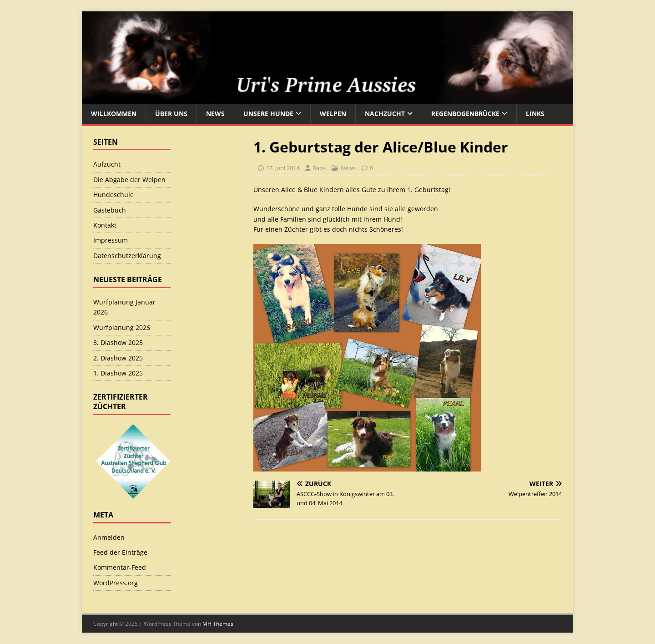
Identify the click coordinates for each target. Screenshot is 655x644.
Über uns (171, 114)
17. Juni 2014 (283, 168)
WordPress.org (116, 583)
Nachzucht (385, 114)
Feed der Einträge (120, 552)
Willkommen (114, 114)
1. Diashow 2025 (118, 373)
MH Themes (218, 624)
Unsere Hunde (268, 114)
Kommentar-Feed (120, 567)
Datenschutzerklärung (127, 256)
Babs (319, 168)
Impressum (111, 240)
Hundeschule (113, 195)
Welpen (333, 114)
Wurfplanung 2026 (122, 327)
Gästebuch (110, 210)
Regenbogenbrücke (465, 114)
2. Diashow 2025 (118, 358)
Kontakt (105, 225)
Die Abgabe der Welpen (129, 180)
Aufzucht (107, 164)
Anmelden (109, 537)
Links (535, 114)
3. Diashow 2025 (118, 342)
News (215, 114)
